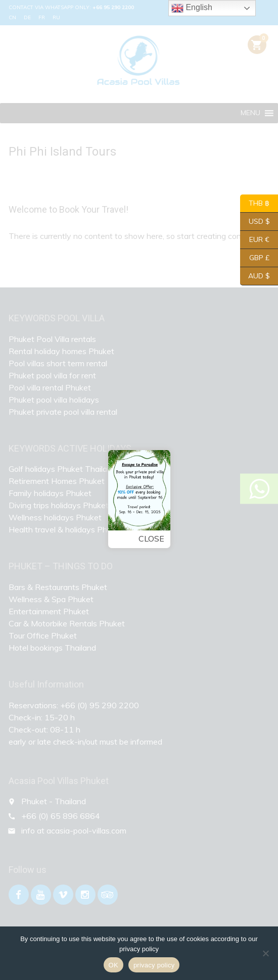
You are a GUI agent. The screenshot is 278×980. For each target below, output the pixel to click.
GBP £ (255, 258)
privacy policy (154, 965)
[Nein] (265, 953)
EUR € (255, 240)
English (192, 8)
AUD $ (255, 276)
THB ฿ (255, 204)
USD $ (255, 222)
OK (113, 965)
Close (148, 538)
